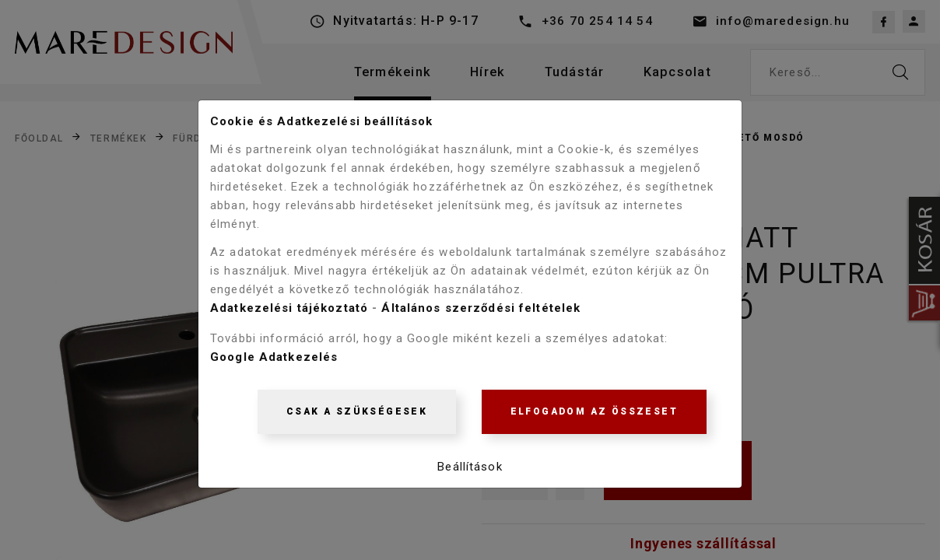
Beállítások (470, 469)
